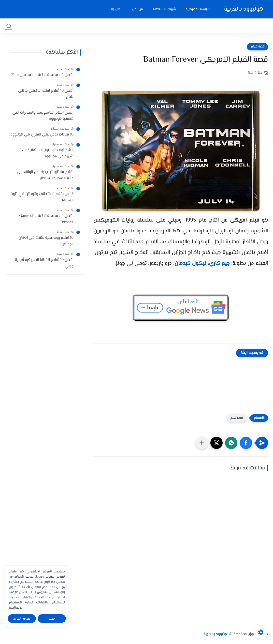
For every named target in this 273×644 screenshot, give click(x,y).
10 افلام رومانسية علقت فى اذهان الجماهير (46, 241)
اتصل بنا (117, 9)
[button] (246, 443)
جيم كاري (219, 264)
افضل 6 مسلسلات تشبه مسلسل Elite (42, 75)
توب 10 (68, 26)
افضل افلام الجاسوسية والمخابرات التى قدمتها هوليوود (43, 116)
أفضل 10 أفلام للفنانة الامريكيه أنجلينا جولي (44, 263)
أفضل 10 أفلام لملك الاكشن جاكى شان (46, 94)
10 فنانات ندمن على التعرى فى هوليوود (42, 135)
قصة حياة (90, 26)
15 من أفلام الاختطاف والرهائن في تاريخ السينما (42, 197)
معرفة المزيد (22, 619)
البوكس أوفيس (39, 26)
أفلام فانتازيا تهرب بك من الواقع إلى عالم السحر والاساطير (45, 175)
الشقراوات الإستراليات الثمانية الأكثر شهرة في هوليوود (46, 154)
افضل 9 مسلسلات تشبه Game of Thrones (46, 219)
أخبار (264, 26)
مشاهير (247, 26)
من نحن (137, 9)
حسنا (52, 619)
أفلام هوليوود (190, 26)
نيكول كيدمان (190, 264)
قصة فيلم (114, 26)
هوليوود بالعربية (244, 9)
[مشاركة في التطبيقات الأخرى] (202, 443)
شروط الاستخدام (164, 9)
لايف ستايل (222, 26)
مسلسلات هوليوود (150, 26)
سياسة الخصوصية (198, 9)
